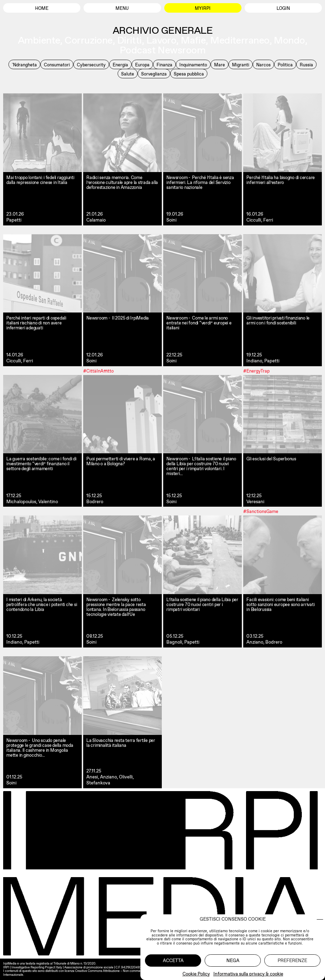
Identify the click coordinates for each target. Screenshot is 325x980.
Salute (128, 74)
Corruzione (88, 40)
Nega (233, 961)
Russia (306, 65)
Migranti (241, 65)
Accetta (173, 961)
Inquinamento (193, 65)
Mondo (289, 40)
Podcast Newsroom (162, 50)
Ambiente (39, 40)
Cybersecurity (91, 65)
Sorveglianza (154, 74)
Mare (220, 65)
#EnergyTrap (256, 371)
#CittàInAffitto (98, 371)
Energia (120, 65)
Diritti (130, 40)
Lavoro (161, 40)
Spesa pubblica (189, 74)
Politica (285, 65)
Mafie (193, 40)
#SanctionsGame (261, 511)
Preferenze (292, 961)
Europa (142, 65)
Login (283, 8)
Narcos (263, 65)
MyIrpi (203, 8)
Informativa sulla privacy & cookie (248, 974)
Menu (122, 8)
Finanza (164, 65)
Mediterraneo (240, 40)
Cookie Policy (196, 974)
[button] (320, 919)
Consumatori (57, 65)
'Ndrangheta (24, 65)
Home (42, 8)
